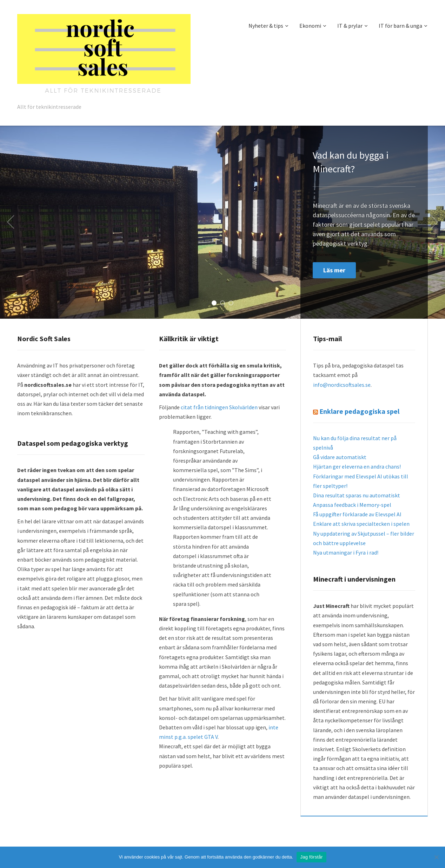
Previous (11, 222)
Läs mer (334, 270)
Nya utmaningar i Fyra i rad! (346, 552)
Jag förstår (311, 857)
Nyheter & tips (266, 26)
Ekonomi (310, 26)
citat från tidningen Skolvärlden (219, 407)
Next (434, 222)
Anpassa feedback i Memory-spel (352, 505)
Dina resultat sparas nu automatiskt (357, 495)
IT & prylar (350, 26)
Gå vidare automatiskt (340, 457)
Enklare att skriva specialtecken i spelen (361, 524)
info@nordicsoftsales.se (342, 385)
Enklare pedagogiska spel (359, 411)
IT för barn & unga (400, 26)
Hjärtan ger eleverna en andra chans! (357, 466)
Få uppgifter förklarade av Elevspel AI (357, 514)
